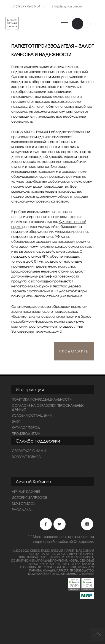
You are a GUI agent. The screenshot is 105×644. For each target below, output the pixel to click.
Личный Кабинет (26, 491)
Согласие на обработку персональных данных (48, 407)
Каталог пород (26, 427)
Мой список (24, 503)
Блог (16, 421)
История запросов (29, 497)
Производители (26, 433)
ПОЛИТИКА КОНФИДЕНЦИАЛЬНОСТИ (42, 399)
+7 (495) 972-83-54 (26, 6)
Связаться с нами (29, 451)
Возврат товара (26, 457)
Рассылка (21, 510)
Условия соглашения (32, 415)
